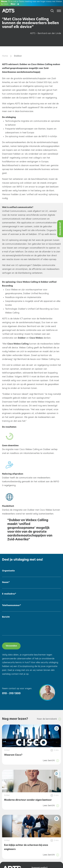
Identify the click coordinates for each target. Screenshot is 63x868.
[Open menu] (59, 11)
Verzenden (11, 646)
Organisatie (8, 571)
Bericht (6, 617)
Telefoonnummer (12, 606)
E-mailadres (9, 594)
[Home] (11, 11)
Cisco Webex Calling (18, 344)
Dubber (22, 338)
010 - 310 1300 (11, 694)
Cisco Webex (36, 338)
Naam (6, 582)
